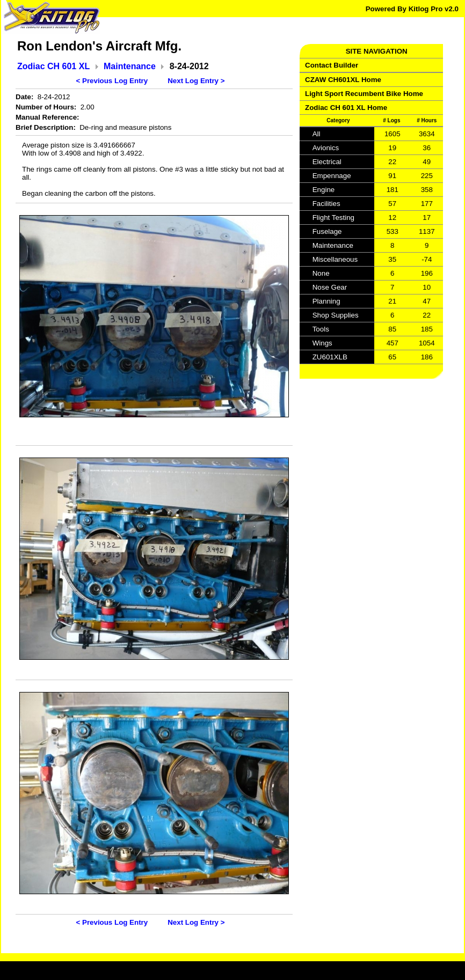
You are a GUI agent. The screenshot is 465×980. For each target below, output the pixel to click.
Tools (321, 329)
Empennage (332, 176)
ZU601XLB (330, 357)
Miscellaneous (335, 259)
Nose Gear (330, 287)
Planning (326, 301)
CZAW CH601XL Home (343, 80)
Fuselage (327, 231)
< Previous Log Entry (112, 81)
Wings (322, 343)
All (317, 134)
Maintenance (130, 66)
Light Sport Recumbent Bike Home (364, 94)
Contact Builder (332, 65)
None (321, 273)
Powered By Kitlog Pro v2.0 (412, 9)
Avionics (326, 148)
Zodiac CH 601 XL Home (346, 108)
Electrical (327, 162)
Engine (324, 190)
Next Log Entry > (196, 81)
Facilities (326, 204)
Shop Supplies (336, 315)
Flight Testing (333, 218)
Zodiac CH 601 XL (53, 66)
